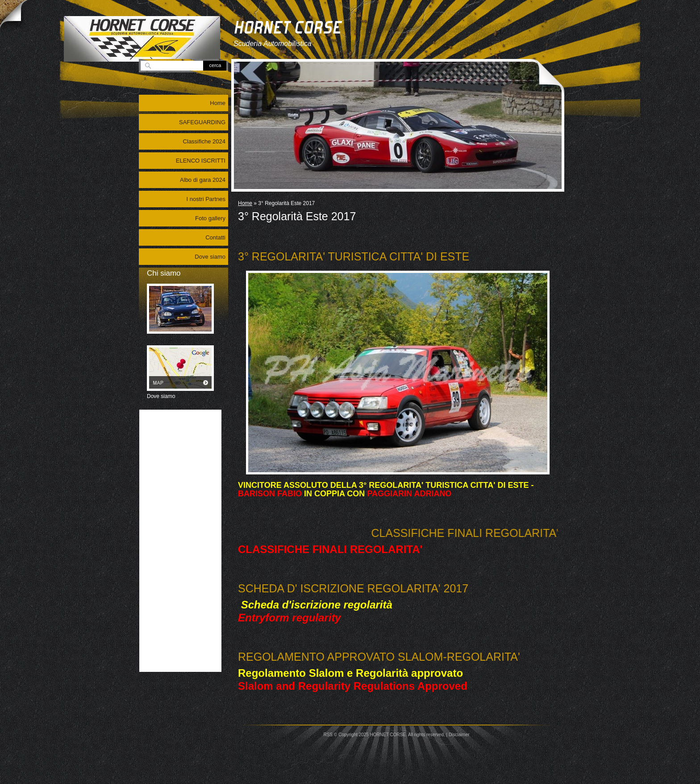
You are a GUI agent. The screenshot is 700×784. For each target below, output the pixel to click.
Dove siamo (210, 257)
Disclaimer (459, 735)
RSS (328, 735)
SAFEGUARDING (202, 122)
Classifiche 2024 (204, 141)
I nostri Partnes (206, 199)
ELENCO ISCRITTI (201, 161)
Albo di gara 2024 (203, 180)
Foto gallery (210, 218)
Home (245, 203)
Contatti (215, 237)
